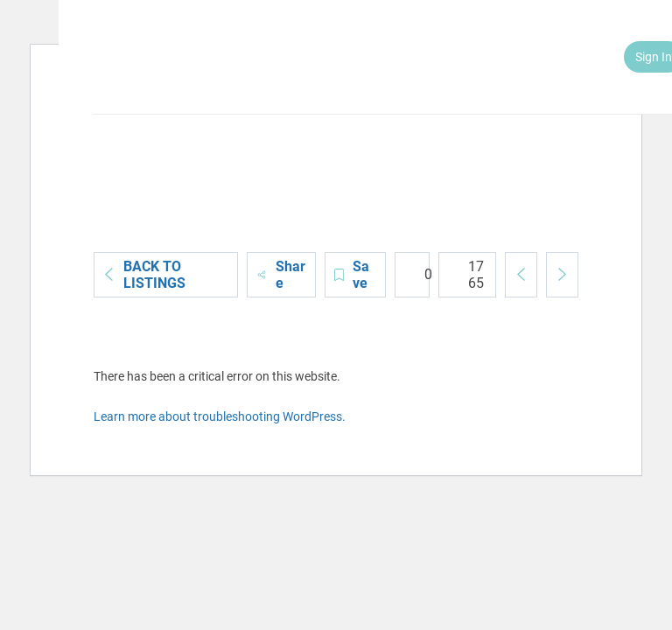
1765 (466, 275)
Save (352, 275)
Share (281, 275)
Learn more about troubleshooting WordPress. (220, 416)
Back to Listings (144, 275)
